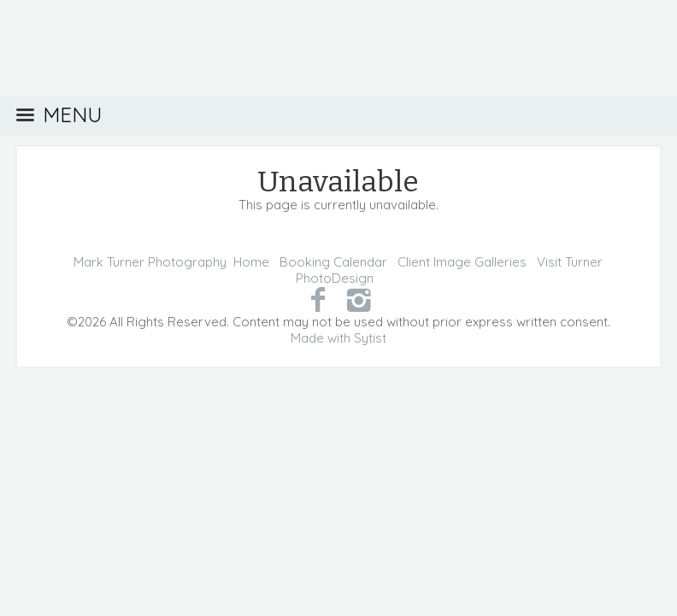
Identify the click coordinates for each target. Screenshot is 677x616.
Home (251, 262)
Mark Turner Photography (150, 262)
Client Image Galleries (462, 262)
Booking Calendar (333, 262)
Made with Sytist (338, 338)
